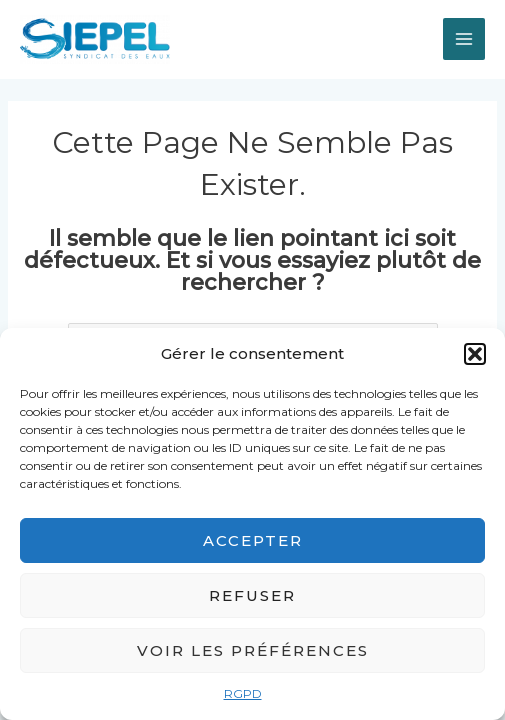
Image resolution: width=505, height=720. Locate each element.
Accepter (253, 540)
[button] (475, 354)
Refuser (252, 595)
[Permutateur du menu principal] (464, 39)
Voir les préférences (253, 650)
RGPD (243, 693)
